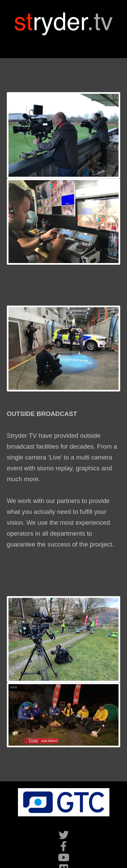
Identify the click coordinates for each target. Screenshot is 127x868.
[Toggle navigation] (64, 44)
